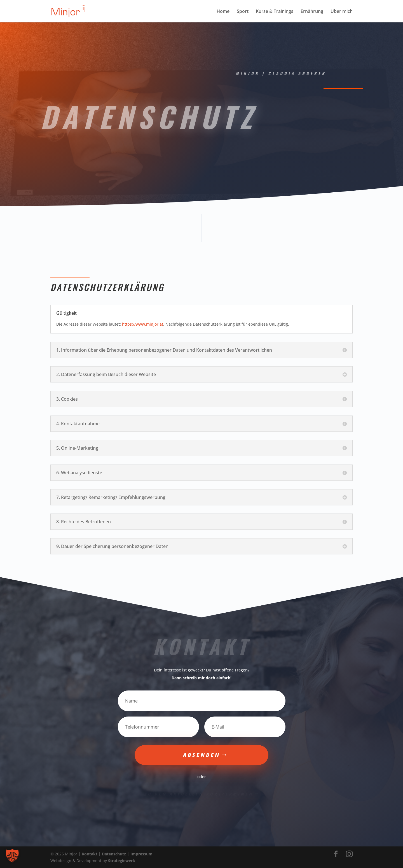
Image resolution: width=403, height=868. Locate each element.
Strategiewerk (122, 861)
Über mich (342, 12)
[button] (12, 856)
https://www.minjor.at (143, 324)
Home (223, 12)
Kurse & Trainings (275, 12)
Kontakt (90, 854)
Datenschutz (114, 854)
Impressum (141, 854)
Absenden (202, 755)
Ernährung (312, 12)
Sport (243, 12)
